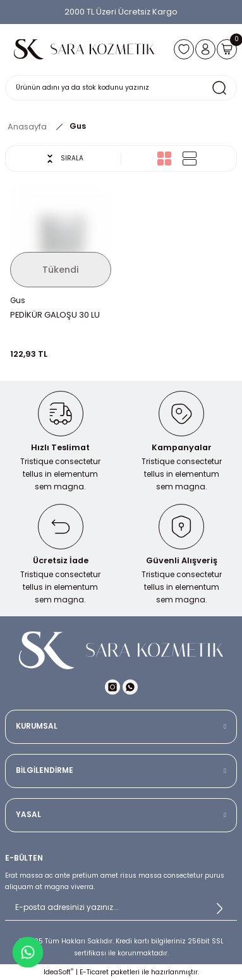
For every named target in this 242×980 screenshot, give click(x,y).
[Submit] (219, 908)
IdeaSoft (58, 972)
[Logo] (84, 49)
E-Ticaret (94, 972)
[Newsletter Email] (121, 908)
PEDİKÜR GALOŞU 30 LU (55, 315)
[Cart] (227, 49)
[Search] (121, 88)
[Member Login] (205, 49)
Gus (78, 126)
